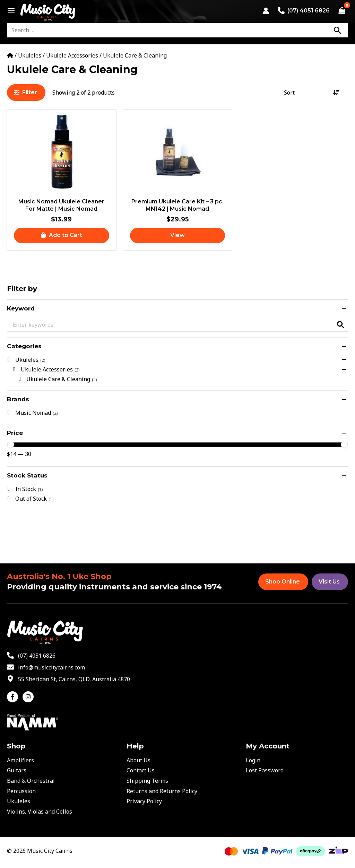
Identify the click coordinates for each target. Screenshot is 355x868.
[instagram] (29, 697)
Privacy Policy (144, 801)
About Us (138, 760)
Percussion (21, 791)
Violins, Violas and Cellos (40, 812)
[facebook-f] (14, 697)
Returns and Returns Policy (162, 791)
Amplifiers (20, 760)
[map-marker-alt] (68, 679)
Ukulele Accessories (72, 55)
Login (253, 760)
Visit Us (329, 582)
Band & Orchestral (31, 781)
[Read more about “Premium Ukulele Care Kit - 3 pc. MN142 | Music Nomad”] (178, 235)
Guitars (17, 770)
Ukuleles (30, 55)
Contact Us (141, 770)
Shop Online (283, 582)
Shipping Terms (147, 781)
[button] (62, 235)
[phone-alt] (31, 656)
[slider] (11, 445)
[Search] (337, 30)
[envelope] (46, 667)
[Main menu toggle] (9, 11)
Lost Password (265, 770)
